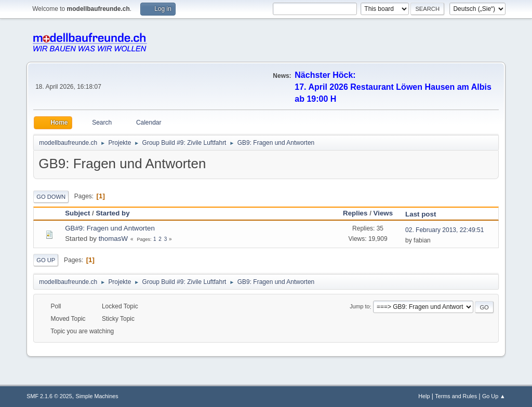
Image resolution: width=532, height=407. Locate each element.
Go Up (46, 260)
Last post (425, 214)
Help (424, 396)
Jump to (360, 307)
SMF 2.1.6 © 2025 (49, 396)
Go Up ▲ (494, 396)
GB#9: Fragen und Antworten (110, 228)
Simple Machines (97, 396)
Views (383, 213)
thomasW (113, 239)
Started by (112, 213)
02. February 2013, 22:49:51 (444, 230)
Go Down (51, 197)
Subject (77, 213)
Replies (355, 213)
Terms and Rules (456, 396)
